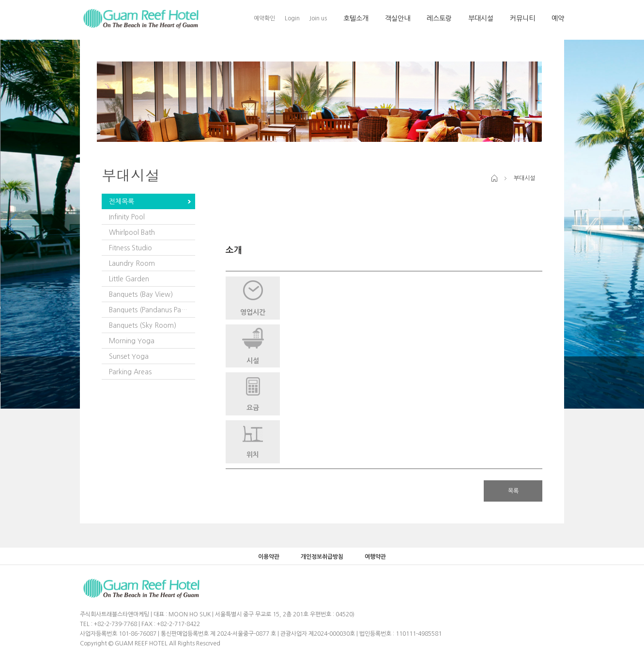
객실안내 (398, 18)
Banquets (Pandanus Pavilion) (152, 310)
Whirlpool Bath (132, 232)
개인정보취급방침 (322, 557)
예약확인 (264, 18)
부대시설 (481, 18)
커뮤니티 (522, 18)
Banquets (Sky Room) (143, 325)
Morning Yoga (132, 341)
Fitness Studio (130, 248)
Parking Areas (130, 372)
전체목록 (122, 201)
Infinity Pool (127, 217)
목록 (513, 491)
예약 (558, 18)
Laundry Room (132, 263)
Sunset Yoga (129, 356)
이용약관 (269, 557)
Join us (318, 18)
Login (292, 18)
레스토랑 (439, 18)
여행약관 (375, 557)
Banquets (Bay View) (141, 294)
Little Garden (129, 279)
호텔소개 (356, 18)
